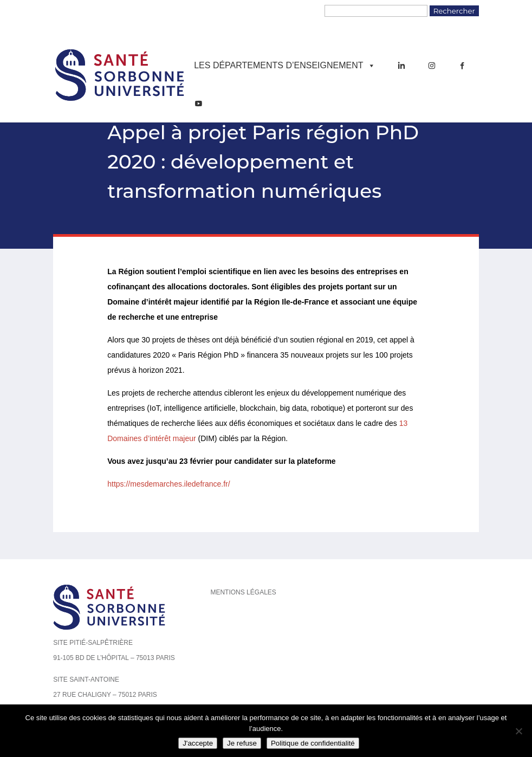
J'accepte (198, 743)
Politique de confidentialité (313, 743)
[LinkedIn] (401, 66)
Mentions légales (243, 592)
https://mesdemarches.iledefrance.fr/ (168, 484)
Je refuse (242, 743)
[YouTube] (198, 103)
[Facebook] (462, 66)
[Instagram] (432, 66)
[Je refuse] (518, 731)
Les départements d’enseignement (284, 66)
